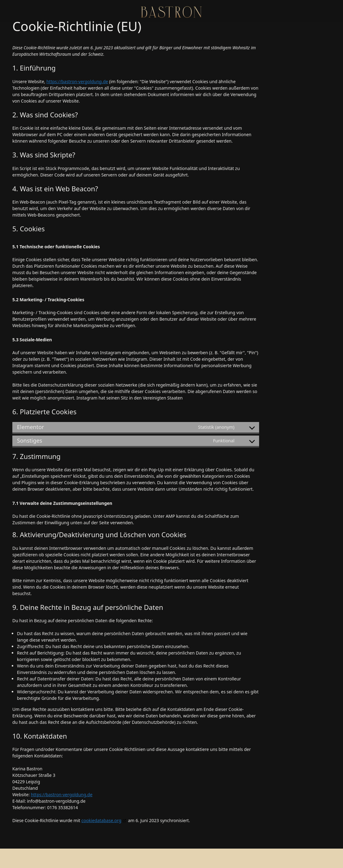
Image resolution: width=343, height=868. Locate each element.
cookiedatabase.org (101, 820)
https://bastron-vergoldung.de (77, 81)
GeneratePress (216, 858)
